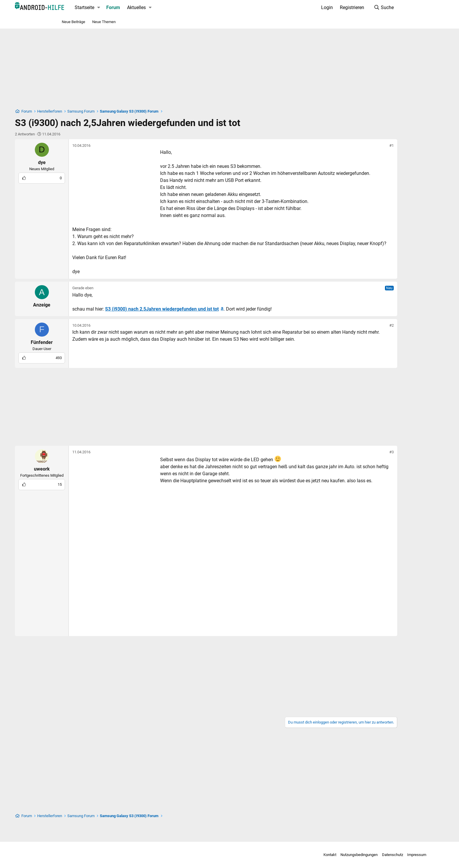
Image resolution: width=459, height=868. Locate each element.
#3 (369, 466)
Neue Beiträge (73, 22)
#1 (369, 145)
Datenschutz (351, 855)
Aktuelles (159, 7)
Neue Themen (104, 22)
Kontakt (289, 855)
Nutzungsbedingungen (318, 855)
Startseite (107, 7)
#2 (369, 339)
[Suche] (361, 8)
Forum (136, 7)
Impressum (376, 855)
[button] (122, 8)
